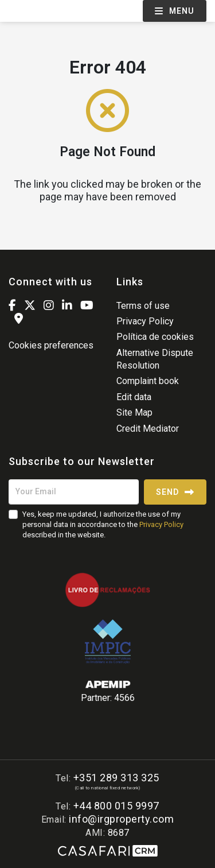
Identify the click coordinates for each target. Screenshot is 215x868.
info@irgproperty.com (121, 819)
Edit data (134, 397)
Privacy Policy (145, 321)
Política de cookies (155, 337)
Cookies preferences (51, 345)
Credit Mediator (148, 429)
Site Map (134, 412)
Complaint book (148, 381)
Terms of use (143, 306)
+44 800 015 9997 (116, 806)
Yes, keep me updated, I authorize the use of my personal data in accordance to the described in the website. (103, 524)
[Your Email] (74, 492)
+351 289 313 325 (116, 778)
